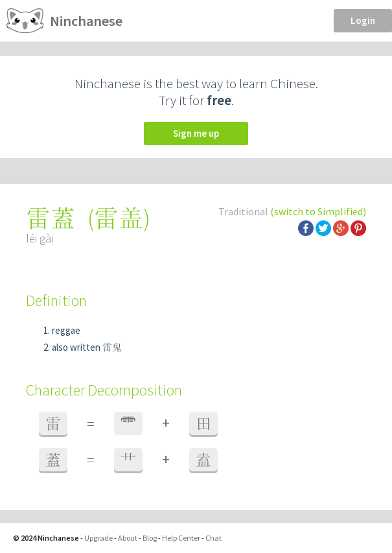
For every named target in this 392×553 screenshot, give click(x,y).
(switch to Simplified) (318, 211)
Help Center (181, 538)
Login (363, 20)
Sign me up (196, 133)
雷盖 (119, 218)
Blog (150, 538)
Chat (213, 538)
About (128, 538)
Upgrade (98, 538)
